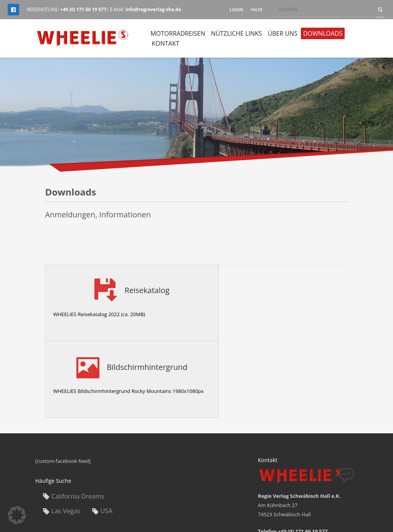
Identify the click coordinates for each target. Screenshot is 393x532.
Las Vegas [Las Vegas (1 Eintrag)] (66, 434)
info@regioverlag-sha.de (306, 471)
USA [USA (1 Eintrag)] (107, 434)
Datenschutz (344, 506)
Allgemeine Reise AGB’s (297, 506)
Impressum (251, 506)
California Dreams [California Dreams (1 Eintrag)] (78, 419)
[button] (17, 515)
